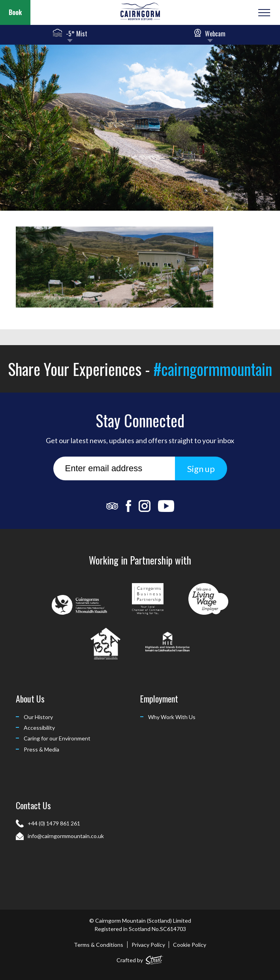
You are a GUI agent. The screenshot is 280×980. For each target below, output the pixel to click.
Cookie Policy (190, 945)
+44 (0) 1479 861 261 (54, 823)
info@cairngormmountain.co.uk (66, 836)
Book (15, 12)
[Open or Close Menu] (263, 13)
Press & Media (41, 749)
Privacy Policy (148, 945)
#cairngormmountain (213, 369)
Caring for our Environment (57, 738)
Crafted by (140, 958)
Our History (38, 717)
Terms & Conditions (99, 945)
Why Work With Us (172, 717)
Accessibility (39, 728)
